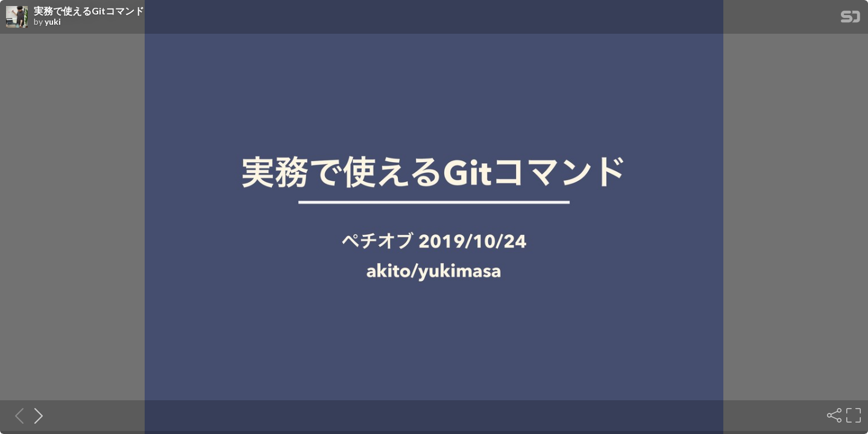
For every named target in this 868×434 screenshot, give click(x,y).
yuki (53, 22)
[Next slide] (35, 415)
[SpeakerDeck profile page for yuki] (17, 17)
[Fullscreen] (852, 415)
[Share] (833, 415)
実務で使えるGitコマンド (89, 11)
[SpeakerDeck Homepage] (851, 19)
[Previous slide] (16, 415)
